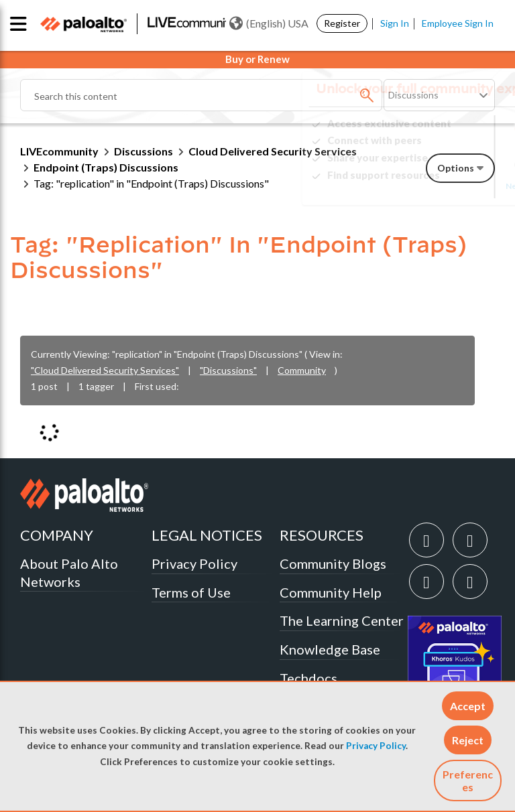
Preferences (468, 781)
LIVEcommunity (59, 151)
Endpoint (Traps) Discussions (106, 167)
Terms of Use (191, 592)
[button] (468, 706)
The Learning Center (342, 620)
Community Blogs (333, 563)
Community (302, 370)
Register (342, 23)
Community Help (331, 592)
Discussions (144, 151)
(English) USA (269, 23)
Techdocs (308, 678)
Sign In (395, 23)
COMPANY (57, 535)
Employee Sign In (458, 23)
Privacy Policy (376, 746)
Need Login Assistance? (435, 186)
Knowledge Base (330, 649)
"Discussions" (228, 370)
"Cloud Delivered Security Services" (105, 370)
